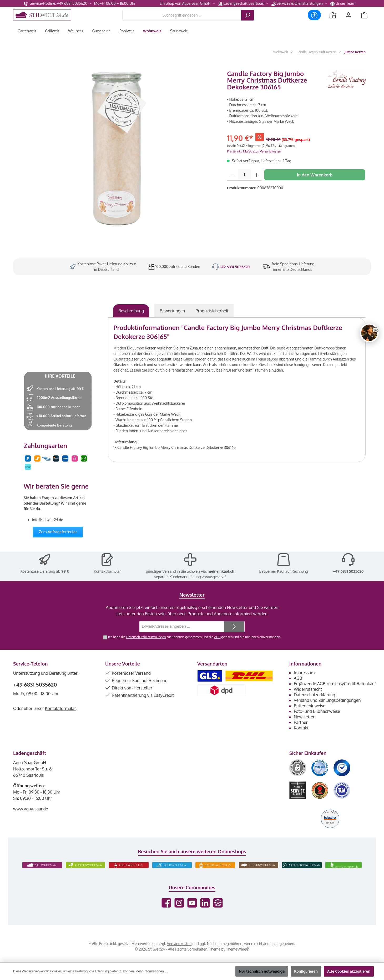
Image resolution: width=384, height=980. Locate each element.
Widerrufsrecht (308, 689)
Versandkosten (179, 944)
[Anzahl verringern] (232, 175)
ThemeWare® (238, 949)
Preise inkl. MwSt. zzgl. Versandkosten (254, 151)
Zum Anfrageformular (58, 532)
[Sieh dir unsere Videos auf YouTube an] (192, 903)
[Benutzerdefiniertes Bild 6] (342, 790)
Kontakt (301, 728)
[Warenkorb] (364, 15)
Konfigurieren (306, 971)
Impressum (304, 673)
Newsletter (304, 717)
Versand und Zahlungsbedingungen (327, 700)
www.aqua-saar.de (31, 809)
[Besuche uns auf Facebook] (166, 903)
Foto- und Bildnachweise (317, 711)
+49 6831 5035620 (234, 267)
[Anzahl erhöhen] (257, 175)
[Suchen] (247, 15)
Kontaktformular (107, 571)
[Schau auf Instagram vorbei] (179, 903)
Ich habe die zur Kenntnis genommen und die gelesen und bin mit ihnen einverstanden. (194, 637)
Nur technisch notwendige (262, 971)
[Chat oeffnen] (369, 333)
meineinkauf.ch (221, 571)
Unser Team (343, 3)
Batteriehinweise (310, 706)
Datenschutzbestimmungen (146, 637)
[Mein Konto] (348, 15)
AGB (217, 637)
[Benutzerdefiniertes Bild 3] (342, 768)
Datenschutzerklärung (314, 695)
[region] (117, 149)
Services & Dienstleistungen (297, 3)
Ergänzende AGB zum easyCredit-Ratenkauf (335, 684)
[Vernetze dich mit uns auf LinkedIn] (205, 903)
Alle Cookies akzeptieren (349, 971)
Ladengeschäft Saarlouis (241, 3)
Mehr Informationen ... (151, 971)
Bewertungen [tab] (172, 311)
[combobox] (182, 15)
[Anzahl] (244, 175)
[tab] (131, 311)
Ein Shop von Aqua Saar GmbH (185, 3)
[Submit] (234, 627)
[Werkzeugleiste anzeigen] (314, 15)
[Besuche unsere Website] (218, 903)
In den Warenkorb (315, 175)
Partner (301, 722)
